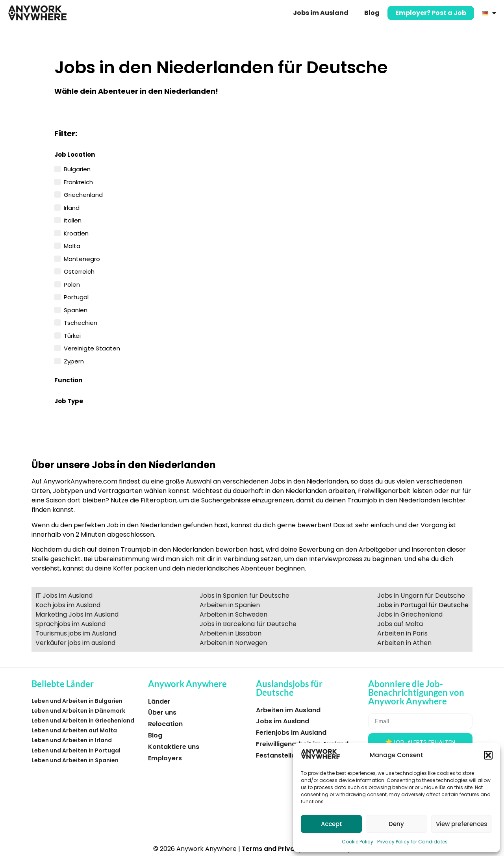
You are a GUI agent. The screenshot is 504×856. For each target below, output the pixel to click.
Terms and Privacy (272, 849)
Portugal (76, 296)
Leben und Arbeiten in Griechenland (83, 721)
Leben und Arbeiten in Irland (72, 740)
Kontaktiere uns (174, 747)
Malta (72, 245)
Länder (159, 701)
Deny (396, 824)
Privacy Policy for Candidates (412, 842)
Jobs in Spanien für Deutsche (245, 596)
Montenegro (82, 258)
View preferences (462, 824)
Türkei (72, 335)
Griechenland (83, 194)
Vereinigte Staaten (92, 348)
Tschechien (81, 322)
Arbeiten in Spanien (230, 605)
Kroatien (76, 233)
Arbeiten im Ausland (288, 710)
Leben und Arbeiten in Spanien (75, 760)
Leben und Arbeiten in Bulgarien (77, 701)
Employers (165, 758)
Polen (72, 284)
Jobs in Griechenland (410, 614)
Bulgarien (77, 169)
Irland (72, 207)
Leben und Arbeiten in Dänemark (78, 711)
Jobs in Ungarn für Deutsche (421, 596)
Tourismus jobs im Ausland (76, 633)
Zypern (74, 361)
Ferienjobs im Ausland (291, 733)
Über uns (162, 712)
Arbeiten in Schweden (233, 614)
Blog (372, 13)
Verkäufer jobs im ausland (75, 643)
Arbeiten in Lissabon (231, 633)
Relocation (165, 724)
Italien (73, 220)
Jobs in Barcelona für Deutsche (248, 624)
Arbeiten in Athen (404, 643)
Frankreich (78, 182)
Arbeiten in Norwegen (233, 643)
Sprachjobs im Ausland (70, 624)
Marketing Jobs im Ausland (77, 614)
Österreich (79, 271)
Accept (332, 824)
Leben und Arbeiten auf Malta (74, 730)
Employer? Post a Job (431, 13)
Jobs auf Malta (400, 624)
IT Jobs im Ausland (64, 596)
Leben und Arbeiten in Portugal (76, 750)
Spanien (76, 309)
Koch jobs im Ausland (68, 605)
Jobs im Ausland (321, 13)
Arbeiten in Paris (402, 633)
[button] (488, 755)
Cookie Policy (358, 842)
